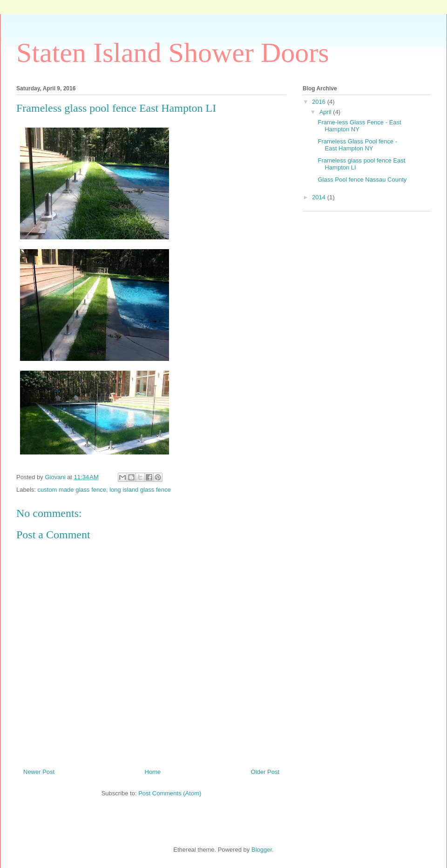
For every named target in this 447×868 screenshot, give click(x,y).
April (326, 112)
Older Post (265, 772)
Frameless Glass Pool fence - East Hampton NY (357, 145)
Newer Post (39, 772)
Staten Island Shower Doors (173, 53)
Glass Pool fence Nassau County (362, 180)
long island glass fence (140, 490)
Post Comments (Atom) (170, 793)
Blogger (262, 850)
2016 (320, 102)
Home (153, 772)
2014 (320, 197)
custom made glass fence (72, 490)
